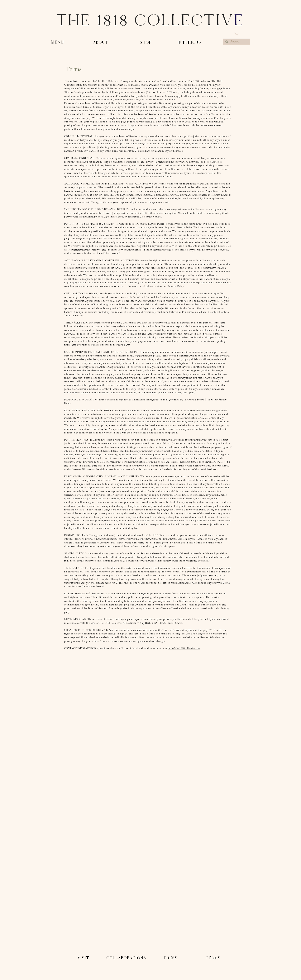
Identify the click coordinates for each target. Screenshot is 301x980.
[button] (236, 33)
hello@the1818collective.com (184, 648)
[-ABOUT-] (101, 42)
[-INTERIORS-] (190, 42)
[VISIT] (84, 958)
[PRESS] (171, 958)
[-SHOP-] (146, 42)
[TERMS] (213, 958)
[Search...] (236, 42)
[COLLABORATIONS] (127, 958)
